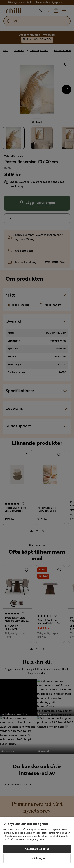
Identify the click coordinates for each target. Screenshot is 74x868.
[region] (37, 842)
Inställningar (37, 858)
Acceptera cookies (37, 849)
